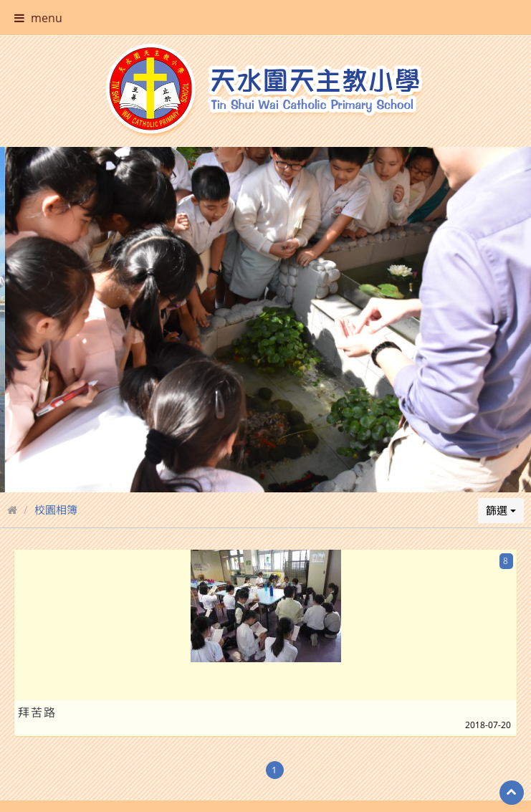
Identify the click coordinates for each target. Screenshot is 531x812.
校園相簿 (56, 482)
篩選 (501, 483)
